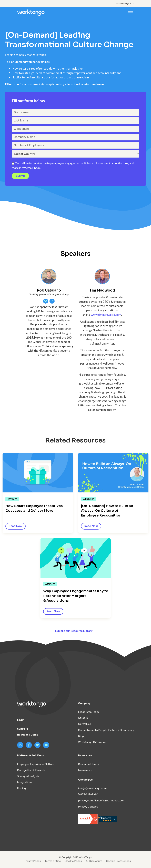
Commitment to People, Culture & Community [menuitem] (106, 730)
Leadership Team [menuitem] (88, 712)
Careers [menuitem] (83, 718)
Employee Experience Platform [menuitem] (36, 764)
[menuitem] (118, 861)
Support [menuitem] (22, 729)
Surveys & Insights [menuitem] (28, 776)
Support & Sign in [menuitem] (123, 3)
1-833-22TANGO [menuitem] (88, 794)
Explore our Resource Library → (75, 631)
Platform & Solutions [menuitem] (31, 755)
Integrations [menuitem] (25, 782)
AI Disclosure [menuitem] (94, 861)
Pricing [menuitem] (21, 788)
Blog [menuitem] (81, 736)
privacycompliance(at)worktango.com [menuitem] (102, 801)
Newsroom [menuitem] (85, 770)
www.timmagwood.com (106, 315)
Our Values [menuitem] (85, 724)
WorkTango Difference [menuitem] (92, 742)
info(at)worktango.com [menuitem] (92, 789)
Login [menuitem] (21, 720)
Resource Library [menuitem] (88, 764)
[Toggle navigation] (130, 13)
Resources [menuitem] (85, 755)
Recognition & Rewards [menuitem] (31, 770)
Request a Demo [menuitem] (28, 735)
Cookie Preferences (118, 861)
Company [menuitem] (84, 703)
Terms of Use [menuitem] (53, 861)
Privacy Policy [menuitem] (32, 861)
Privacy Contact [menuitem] (88, 807)
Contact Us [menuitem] (85, 780)
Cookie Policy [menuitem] (73, 861)
